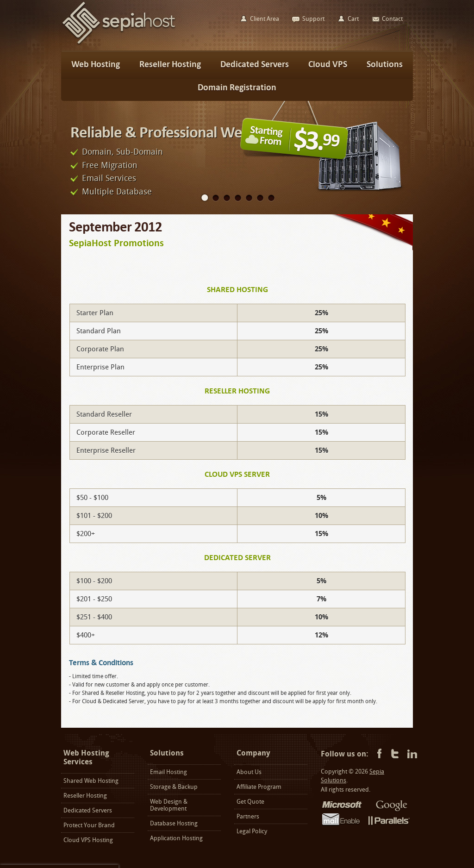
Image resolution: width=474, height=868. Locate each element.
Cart (353, 19)
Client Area (265, 19)
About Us (249, 772)
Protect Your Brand (89, 825)
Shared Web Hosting (91, 781)
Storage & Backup (174, 787)
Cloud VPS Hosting (88, 840)
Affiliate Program (259, 787)
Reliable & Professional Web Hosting (186, 132)
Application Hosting (176, 838)
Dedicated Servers (88, 810)
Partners (248, 816)
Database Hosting (174, 823)
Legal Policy (252, 831)
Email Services (109, 178)
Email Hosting (168, 772)
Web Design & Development (169, 805)
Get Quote (250, 802)
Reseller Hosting (85, 796)
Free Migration (110, 165)
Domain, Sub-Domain (122, 152)
